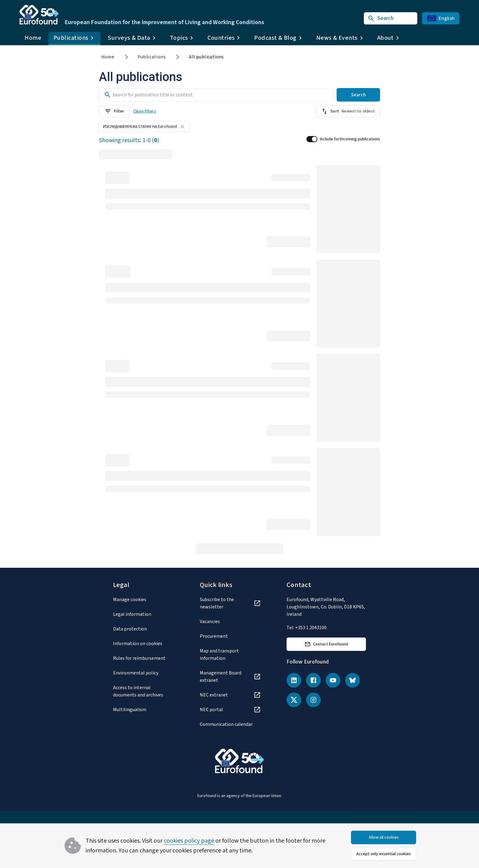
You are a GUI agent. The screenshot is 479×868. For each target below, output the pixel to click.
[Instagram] (313, 700)
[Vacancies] (230, 622)
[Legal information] (144, 614)
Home (33, 38)
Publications (152, 57)
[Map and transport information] (230, 655)
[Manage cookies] (144, 600)
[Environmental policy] (144, 673)
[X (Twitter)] (294, 700)
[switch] (312, 139)
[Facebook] (313, 680)
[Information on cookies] (144, 644)
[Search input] (239, 95)
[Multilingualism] (144, 710)
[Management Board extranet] (230, 677)
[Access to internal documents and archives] (144, 691)
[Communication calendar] (230, 724)
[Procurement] (230, 636)
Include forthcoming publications (350, 139)
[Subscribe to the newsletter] (230, 603)
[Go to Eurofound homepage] (39, 15)
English (441, 18)
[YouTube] (333, 680)
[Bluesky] (353, 680)
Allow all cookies (384, 837)
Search (358, 95)
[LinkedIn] (294, 680)
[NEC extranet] (230, 695)
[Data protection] (144, 629)
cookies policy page (189, 841)
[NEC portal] (230, 710)
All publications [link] (206, 57)
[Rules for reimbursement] (144, 658)
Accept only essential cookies (384, 854)
